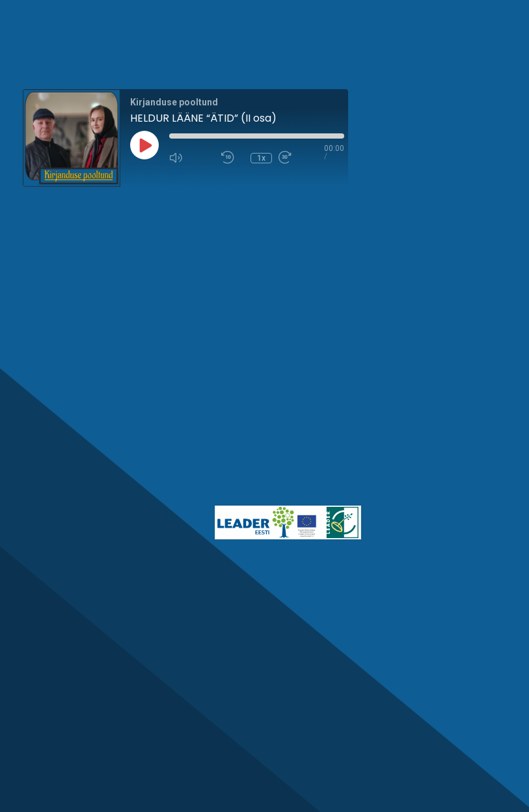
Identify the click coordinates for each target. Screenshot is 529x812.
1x (261, 158)
